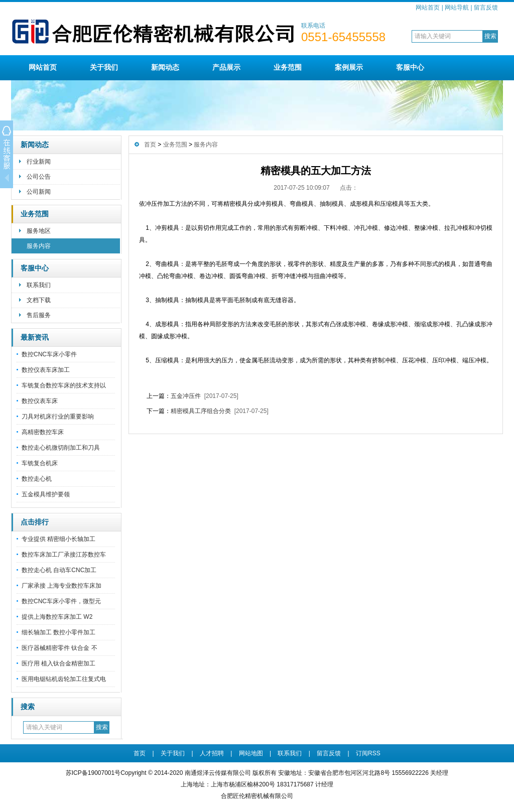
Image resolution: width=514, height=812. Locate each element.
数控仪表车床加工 (46, 370)
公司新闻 (39, 192)
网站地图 (251, 753)
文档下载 (39, 300)
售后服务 (39, 315)
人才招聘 (212, 753)
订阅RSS (368, 753)
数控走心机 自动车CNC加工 (59, 570)
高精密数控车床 (43, 432)
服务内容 (39, 246)
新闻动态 (165, 67)
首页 (150, 145)
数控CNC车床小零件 (49, 354)
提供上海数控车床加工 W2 (57, 617)
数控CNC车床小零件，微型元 (61, 601)
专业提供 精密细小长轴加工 (58, 539)
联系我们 (39, 285)
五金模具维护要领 (46, 494)
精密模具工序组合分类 (201, 411)
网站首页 (428, 8)
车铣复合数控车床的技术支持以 (64, 385)
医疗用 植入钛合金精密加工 (58, 663)
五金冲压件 (186, 396)
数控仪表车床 (40, 401)
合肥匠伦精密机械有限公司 (257, 796)
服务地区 (39, 231)
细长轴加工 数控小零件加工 (58, 632)
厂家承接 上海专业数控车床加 (61, 586)
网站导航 (457, 8)
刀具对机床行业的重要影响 (58, 417)
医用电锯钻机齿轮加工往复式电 (64, 679)
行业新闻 (39, 162)
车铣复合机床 (40, 463)
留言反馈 (486, 8)
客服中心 (410, 67)
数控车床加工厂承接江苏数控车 (64, 555)
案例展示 (349, 67)
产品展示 (226, 67)
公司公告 (39, 177)
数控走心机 (37, 479)
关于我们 (104, 67)
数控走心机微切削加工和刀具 (61, 448)
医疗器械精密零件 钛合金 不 (59, 648)
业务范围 (288, 67)
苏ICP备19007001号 (93, 773)
